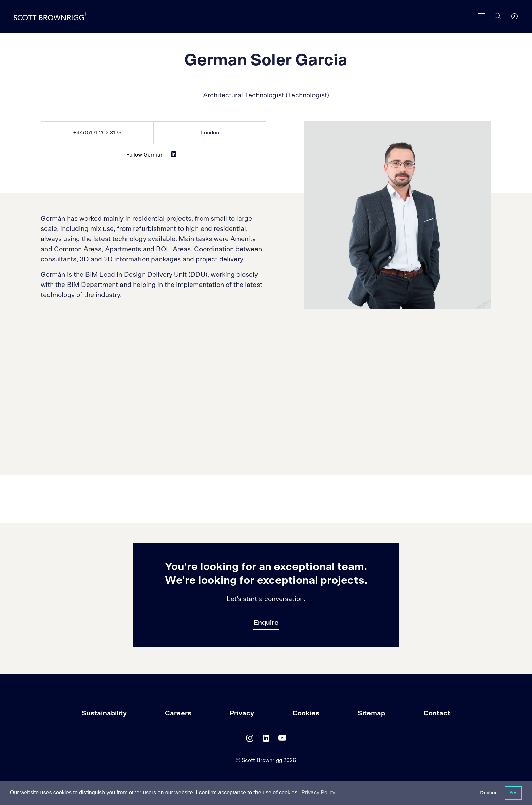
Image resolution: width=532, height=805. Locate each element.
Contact (437, 713)
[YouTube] (282, 740)
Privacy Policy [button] (318, 793)
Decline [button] (489, 793)
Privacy (242, 713)
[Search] (498, 16)
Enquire (266, 623)
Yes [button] (514, 793)
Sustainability (104, 713)
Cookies (306, 713)
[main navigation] (482, 16)
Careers (178, 713)
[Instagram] (250, 740)
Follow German (145, 155)
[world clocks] (514, 16)
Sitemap (371, 713)
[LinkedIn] (266, 740)
